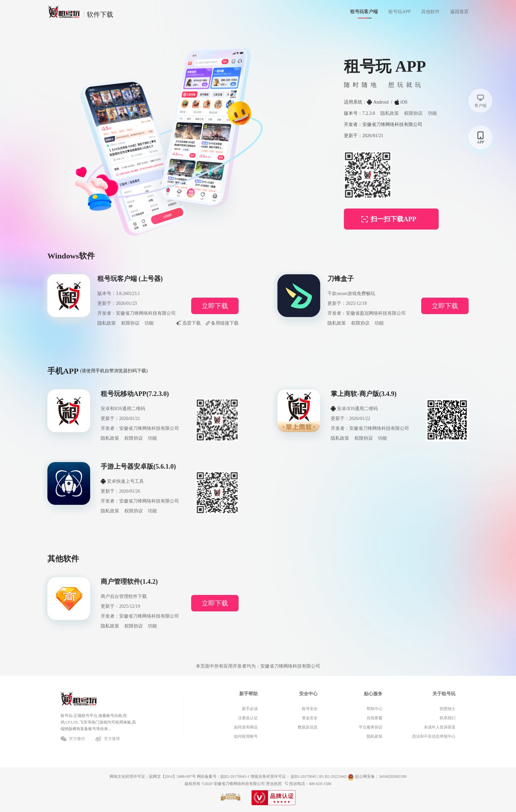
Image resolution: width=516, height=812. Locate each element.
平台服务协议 (371, 727)
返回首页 (459, 12)
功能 (432, 113)
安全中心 (308, 694)
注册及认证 (248, 718)
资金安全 (310, 718)
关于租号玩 (444, 694)
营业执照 (274, 784)
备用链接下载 (225, 323)
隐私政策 (390, 113)
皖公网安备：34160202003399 (377, 776)
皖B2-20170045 (304, 776)
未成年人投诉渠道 (440, 727)
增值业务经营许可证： (270, 776)
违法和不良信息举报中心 (434, 736)
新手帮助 (248, 694)
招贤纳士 (448, 709)
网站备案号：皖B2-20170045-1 (223, 776)
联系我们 (448, 718)
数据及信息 (308, 727)
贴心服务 (373, 694)
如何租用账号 (246, 736)
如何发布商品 (246, 727)
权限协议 (413, 113)
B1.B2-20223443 (333, 776)
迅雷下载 (192, 323)
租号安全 (310, 709)
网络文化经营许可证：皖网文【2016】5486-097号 (153, 776)
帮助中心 (374, 709)
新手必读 (250, 709)
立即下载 (215, 306)
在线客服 (374, 718)
